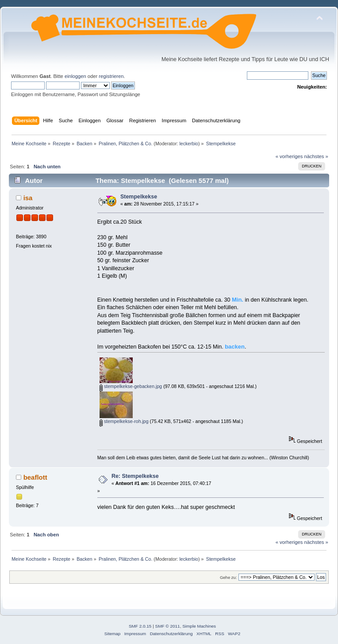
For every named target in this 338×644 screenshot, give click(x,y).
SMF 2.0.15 (140, 626)
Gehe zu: (229, 577)
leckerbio (189, 144)
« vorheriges (289, 156)
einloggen (75, 76)
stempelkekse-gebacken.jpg (131, 386)
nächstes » (316, 156)
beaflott (35, 477)
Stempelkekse (139, 197)
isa (28, 198)
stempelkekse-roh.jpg (124, 421)
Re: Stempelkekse (135, 476)
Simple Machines (199, 626)
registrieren (111, 76)
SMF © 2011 (168, 626)
